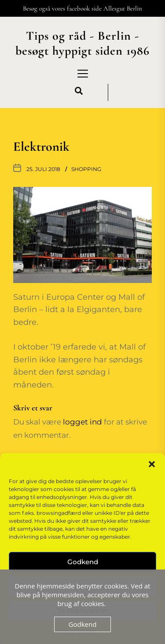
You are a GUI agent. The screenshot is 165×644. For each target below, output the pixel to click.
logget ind (82, 422)
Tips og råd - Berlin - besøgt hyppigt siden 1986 (82, 43)
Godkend (83, 562)
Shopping (86, 169)
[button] (152, 464)
